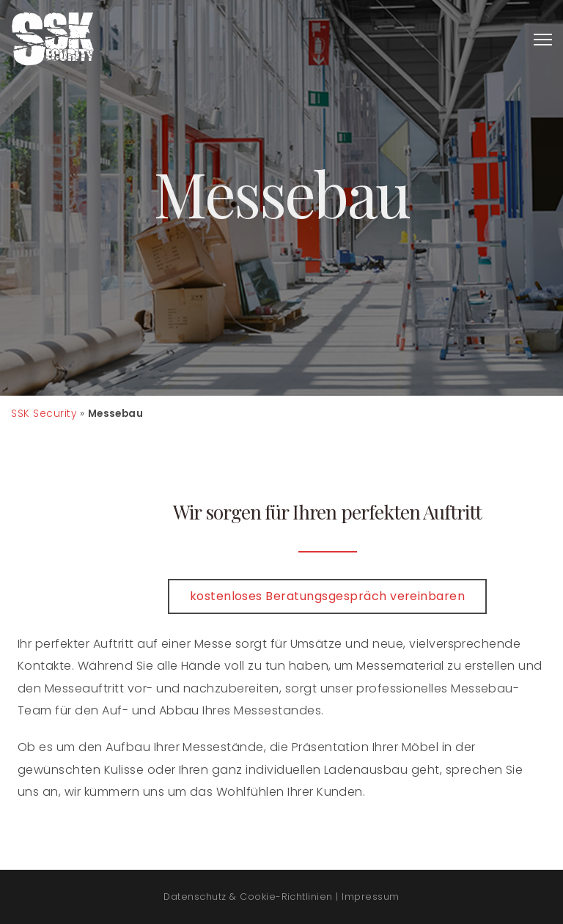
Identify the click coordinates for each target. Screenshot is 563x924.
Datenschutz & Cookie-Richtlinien (248, 897)
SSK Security (44, 414)
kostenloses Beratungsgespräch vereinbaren (328, 596)
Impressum (370, 897)
